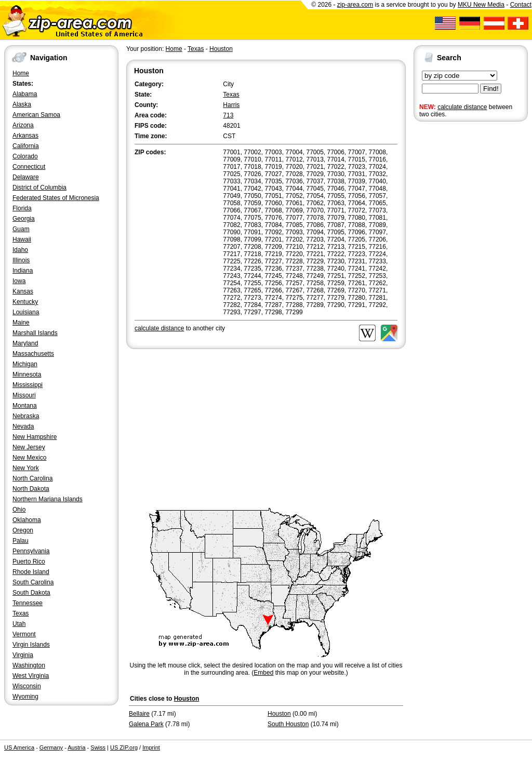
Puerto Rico (29, 562)
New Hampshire (35, 437)
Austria (76, 747)
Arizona (23, 125)
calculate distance (462, 107)
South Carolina (33, 582)
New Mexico (29, 458)
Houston (221, 49)
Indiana (23, 271)
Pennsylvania (31, 551)
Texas (21, 613)
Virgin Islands (31, 645)
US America (19, 747)
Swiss (98, 747)
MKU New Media (481, 5)
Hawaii (22, 239)
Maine (21, 323)
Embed (263, 673)
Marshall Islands (35, 333)
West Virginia (31, 676)
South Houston (288, 724)
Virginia (23, 655)
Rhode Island (31, 572)
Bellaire (139, 714)
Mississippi (28, 385)
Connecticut (29, 167)
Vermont (24, 634)
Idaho (20, 250)
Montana (25, 406)
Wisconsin (27, 686)
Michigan (25, 364)
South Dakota (31, 593)
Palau (21, 541)
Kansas (23, 291)
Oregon (23, 530)
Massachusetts (33, 354)
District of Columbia (39, 188)
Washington (29, 665)
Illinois (21, 260)
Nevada (23, 426)
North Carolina (32, 478)
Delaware (26, 177)
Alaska (22, 104)
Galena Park (146, 724)
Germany (51, 747)
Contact (521, 5)
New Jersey (29, 447)
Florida (22, 208)
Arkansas (25, 136)
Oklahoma (27, 520)
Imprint (151, 747)
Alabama (25, 94)
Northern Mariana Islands (48, 499)
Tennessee (28, 603)
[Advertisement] (455, 285)
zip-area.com (355, 5)
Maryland (25, 343)
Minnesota (27, 375)
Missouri (24, 395)
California (26, 146)
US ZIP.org (124, 747)
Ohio (19, 510)
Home (21, 73)
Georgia (24, 219)
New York (26, 468)
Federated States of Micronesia (56, 198)
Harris (231, 105)
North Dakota (31, 489)
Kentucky (25, 302)
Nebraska (26, 416)
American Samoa (36, 115)
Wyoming (25, 697)
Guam (21, 229)
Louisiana (26, 312)
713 (228, 115)
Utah (19, 624)
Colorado (25, 156)
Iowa (19, 281)
